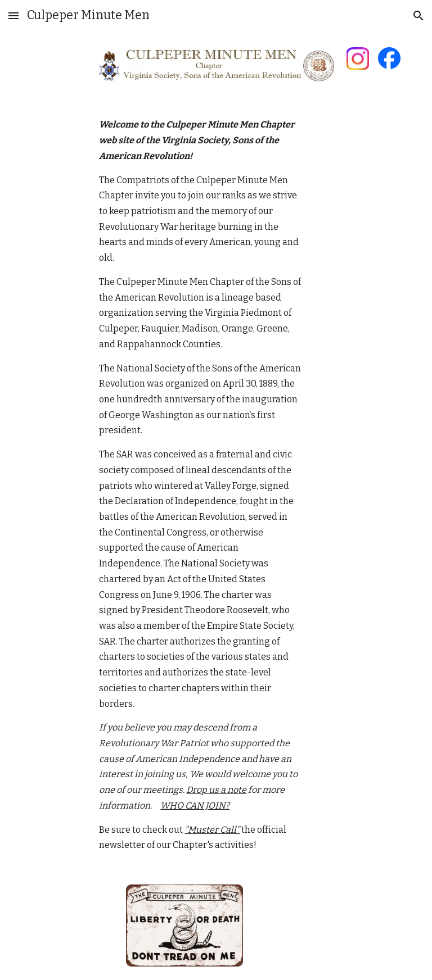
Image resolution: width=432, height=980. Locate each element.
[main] (200, 485)
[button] (13, 15)
